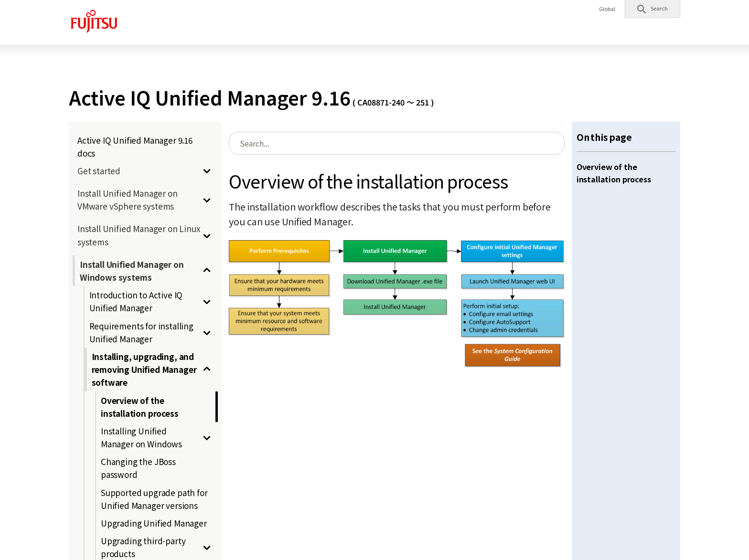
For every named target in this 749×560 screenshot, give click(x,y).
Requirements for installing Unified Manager (141, 332)
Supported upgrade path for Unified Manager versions (154, 499)
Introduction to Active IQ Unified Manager (136, 301)
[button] (653, 9)
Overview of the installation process (140, 407)
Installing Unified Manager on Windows (141, 437)
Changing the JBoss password (138, 468)
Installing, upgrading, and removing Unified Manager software (144, 369)
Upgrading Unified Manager (154, 523)
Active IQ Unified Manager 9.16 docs (135, 147)
